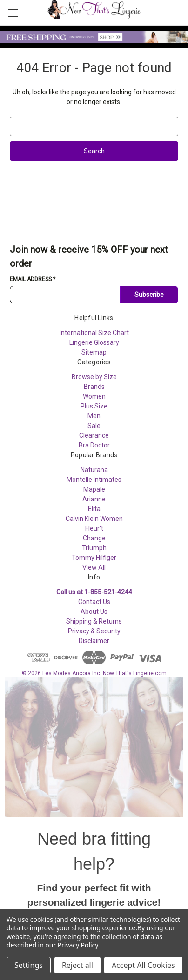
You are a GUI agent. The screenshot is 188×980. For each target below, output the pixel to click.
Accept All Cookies (143, 965)
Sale (94, 426)
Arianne (94, 499)
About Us (94, 612)
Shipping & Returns (94, 621)
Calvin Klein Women (94, 519)
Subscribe (149, 295)
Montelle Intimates (94, 480)
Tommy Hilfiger (94, 558)
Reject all (77, 965)
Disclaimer (94, 641)
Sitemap (94, 352)
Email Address (33, 279)
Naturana (94, 470)
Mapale (94, 489)
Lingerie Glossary (94, 342)
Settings (29, 965)
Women (94, 396)
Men (94, 416)
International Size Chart (94, 333)
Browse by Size (94, 377)
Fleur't (94, 528)
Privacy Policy (78, 945)
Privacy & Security (94, 631)
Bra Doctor (94, 445)
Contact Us (94, 602)
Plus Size (94, 406)
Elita (94, 509)
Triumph (94, 548)
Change (94, 538)
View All (94, 567)
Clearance (94, 435)
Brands (94, 387)
